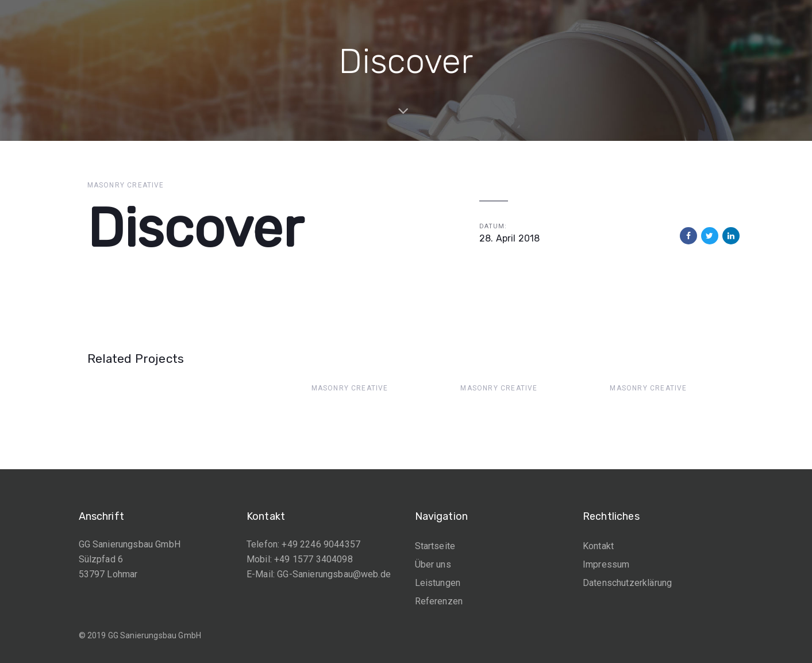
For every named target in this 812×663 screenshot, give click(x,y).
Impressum (606, 564)
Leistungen (438, 583)
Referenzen (439, 601)
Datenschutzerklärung (627, 583)
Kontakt (598, 546)
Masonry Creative (126, 185)
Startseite (435, 546)
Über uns (433, 564)
